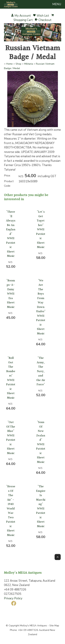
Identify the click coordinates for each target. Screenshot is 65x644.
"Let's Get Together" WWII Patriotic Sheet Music (41, 230)
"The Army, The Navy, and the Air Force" (41, 371)
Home (9, 64)
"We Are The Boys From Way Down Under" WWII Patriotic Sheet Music (41, 307)
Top (58, 557)
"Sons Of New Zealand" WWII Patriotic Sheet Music (41, 442)
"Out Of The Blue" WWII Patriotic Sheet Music (11, 438)
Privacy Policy (13, 598)
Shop (18, 64)
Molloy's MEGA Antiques (33, 626)
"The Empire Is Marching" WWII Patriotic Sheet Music (41, 506)
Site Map (54, 626)
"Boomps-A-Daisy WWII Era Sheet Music (11, 294)
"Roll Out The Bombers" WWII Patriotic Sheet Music (11, 378)
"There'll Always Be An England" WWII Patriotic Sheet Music (11, 234)
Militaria (29, 64)
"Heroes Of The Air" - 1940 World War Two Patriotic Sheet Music (11, 511)
